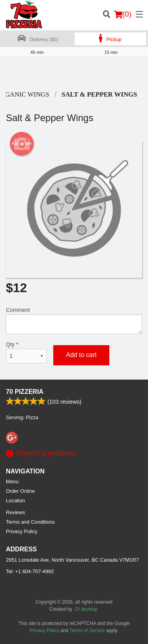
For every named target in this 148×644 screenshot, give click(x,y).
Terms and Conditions (30, 522)
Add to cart (81, 355)
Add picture (22, 144)
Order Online (20, 491)
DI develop (86, 609)
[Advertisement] (74, 73)
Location (15, 501)
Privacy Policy (22, 531)
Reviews (15, 512)
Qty (26, 352)
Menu (12, 482)
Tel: (30, 571)
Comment (74, 320)
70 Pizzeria (25, 392)
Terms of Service (87, 631)
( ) (123, 14)
